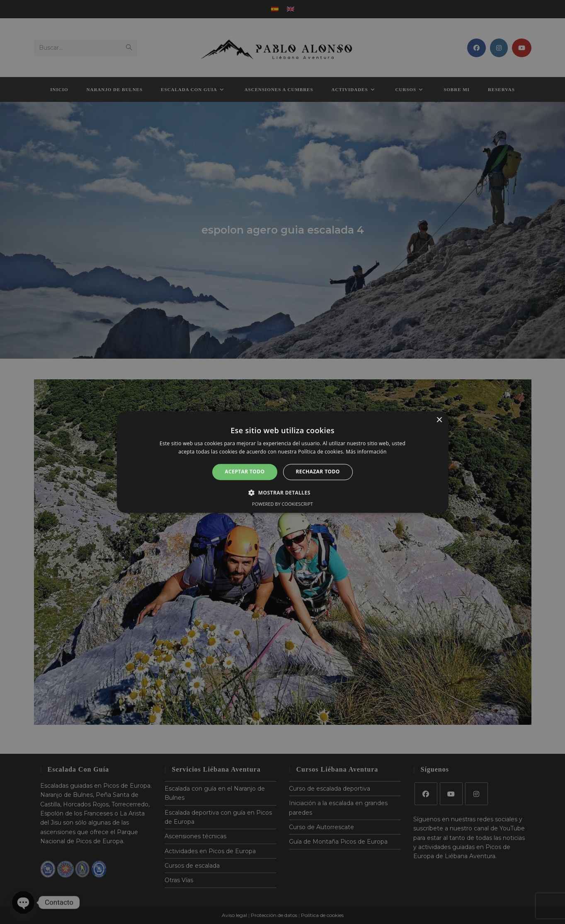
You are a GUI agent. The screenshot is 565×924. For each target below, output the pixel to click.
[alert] (282, 462)
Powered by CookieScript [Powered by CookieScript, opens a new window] (282, 504)
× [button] (439, 420)
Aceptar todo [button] (245, 472)
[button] (282, 492)
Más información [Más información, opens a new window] (366, 452)
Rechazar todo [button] (318, 472)
